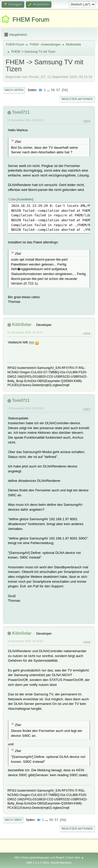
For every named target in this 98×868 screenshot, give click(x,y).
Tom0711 (21, 112)
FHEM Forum (31, 19)
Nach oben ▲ (75, 857)
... (49, 90)
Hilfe (17, 857)
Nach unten (14, 90)
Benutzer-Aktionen (77, 99)
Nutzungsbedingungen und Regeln (43, 857)
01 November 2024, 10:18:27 (25, 332)
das (31, 342)
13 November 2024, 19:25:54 (25, 408)
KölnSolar (22, 325)
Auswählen (25, 199)
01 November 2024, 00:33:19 (25, 120)
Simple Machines (61, 863)
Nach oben (13, 820)
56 (53, 90)
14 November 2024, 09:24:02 (25, 641)
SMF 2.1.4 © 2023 (38, 863)
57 (58, 90)
